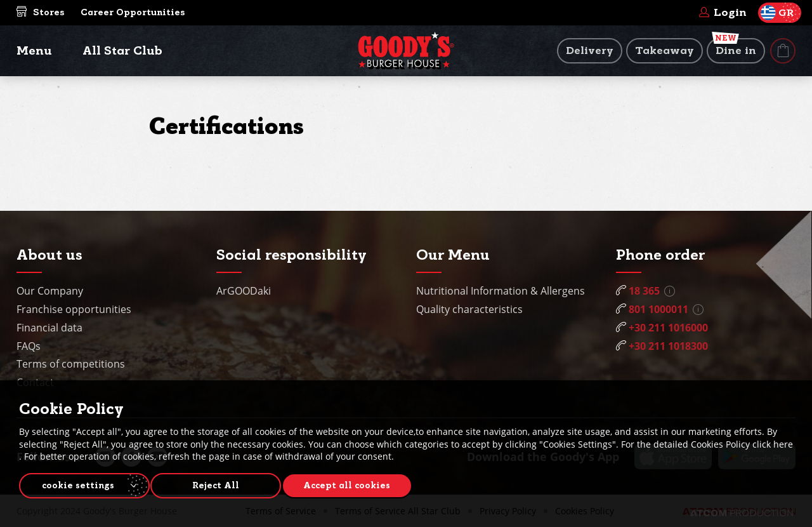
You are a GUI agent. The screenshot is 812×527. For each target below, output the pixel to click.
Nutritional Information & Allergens (501, 291)
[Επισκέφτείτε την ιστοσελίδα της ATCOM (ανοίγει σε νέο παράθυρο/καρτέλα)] (742, 513)
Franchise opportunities (74, 309)
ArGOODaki (244, 291)
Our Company (50, 291)
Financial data (49, 328)
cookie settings (78, 484)
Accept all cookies (359, 484)
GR (777, 13)
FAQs (29, 346)
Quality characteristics (469, 309)
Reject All (222, 484)
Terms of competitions (71, 364)
